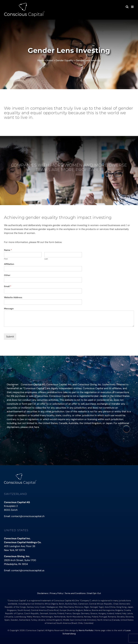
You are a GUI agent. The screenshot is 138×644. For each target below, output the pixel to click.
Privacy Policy (56, 593)
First (6, 259)
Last (46, 259)
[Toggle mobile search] (127, 7)
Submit (10, 337)
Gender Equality (64, 60)
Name (8, 250)
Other (7, 275)
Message (9, 309)
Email (8, 286)
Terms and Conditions (75, 593)
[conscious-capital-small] (20, 475)
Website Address (13, 297)
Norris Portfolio (86, 630)
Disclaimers (43, 593)
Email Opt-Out (94, 593)
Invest (50, 60)
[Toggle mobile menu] (133, 7)
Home (41, 60)
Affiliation (9, 264)
